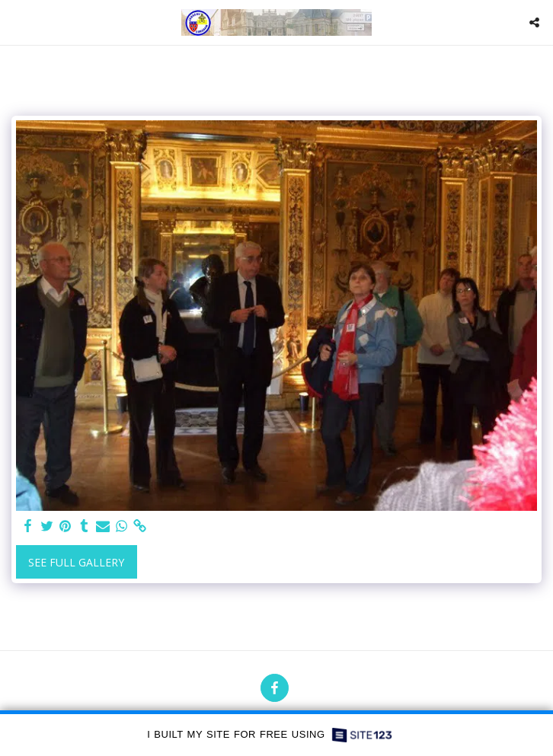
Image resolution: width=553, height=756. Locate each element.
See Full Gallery (76, 562)
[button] (17, 22)
